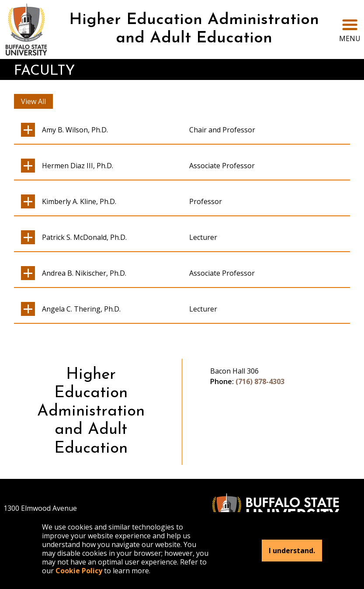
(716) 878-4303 (260, 381)
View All (33, 101)
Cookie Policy (79, 571)
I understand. (292, 551)
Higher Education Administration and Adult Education (194, 29)
